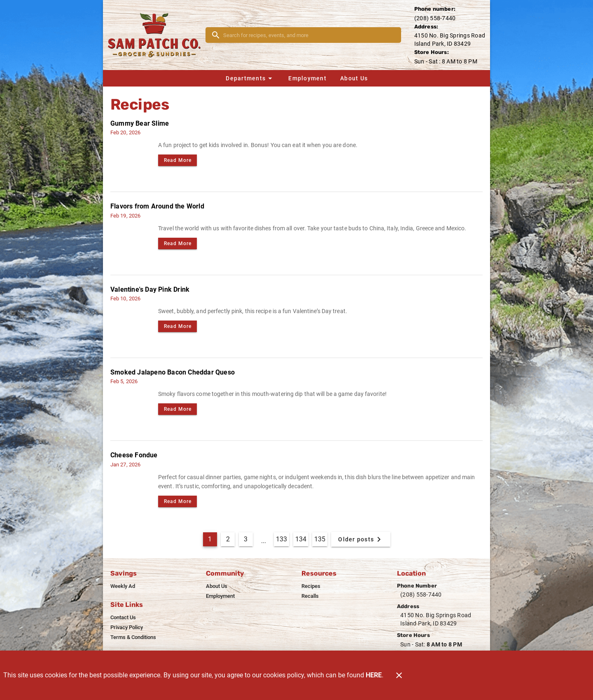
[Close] (399, 675)
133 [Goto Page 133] (281, 539)
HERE (374, 675)
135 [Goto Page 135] (320, 539)
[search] (309, 35)
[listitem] (123, 586)
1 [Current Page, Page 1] (210, 539)
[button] (250, 78)
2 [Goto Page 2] (228, 539)
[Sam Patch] (157, 35)
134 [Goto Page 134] (301, 539)
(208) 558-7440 (435, 18)
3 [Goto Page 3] (246, 539)
